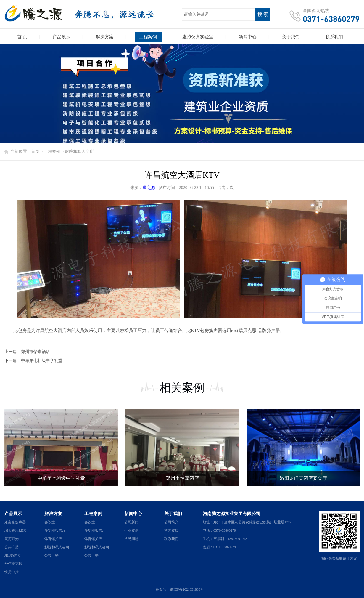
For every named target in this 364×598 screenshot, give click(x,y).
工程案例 (52, 151)
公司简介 (171, 522)
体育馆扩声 (53, 539)
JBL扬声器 (13, 555)
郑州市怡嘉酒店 (36, 352)
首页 (35, 151)
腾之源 (149, 188)
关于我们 (173, 514)
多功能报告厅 (55, 530)
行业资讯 (131, 530)
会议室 (50, 522)
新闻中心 (133, 514)
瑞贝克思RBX (15, 530)
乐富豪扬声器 (15, 522)
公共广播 (12, 547)
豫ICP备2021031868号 (187, 589)
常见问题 (131, 539)
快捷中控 (12, 572)
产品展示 (13, 514)
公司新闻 (131, 522)
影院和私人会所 (79, 151)
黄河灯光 (12, 539)
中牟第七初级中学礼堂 (42, 361)
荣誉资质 (171, 530)
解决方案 (53, 514)
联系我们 (171, 539)
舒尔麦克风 (13, 564)
